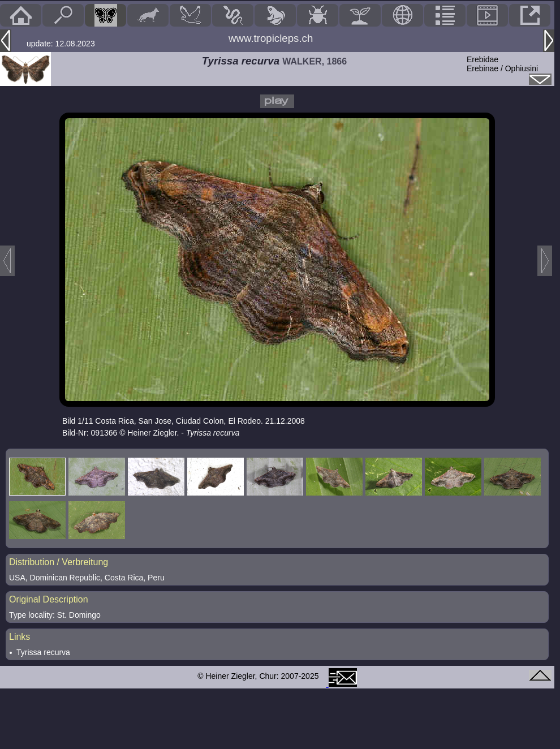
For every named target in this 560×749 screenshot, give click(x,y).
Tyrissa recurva (43, 652)
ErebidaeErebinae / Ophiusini (502, 64)
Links (20, 637)
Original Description (49, 599)
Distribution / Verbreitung (59, 562)
